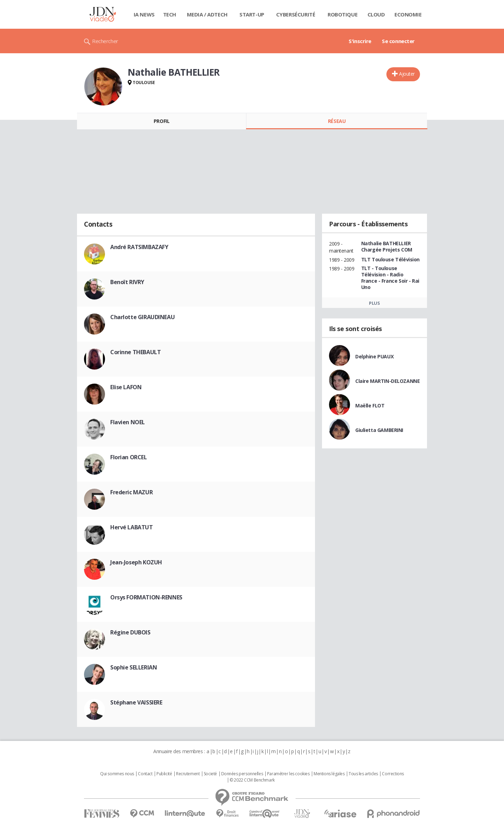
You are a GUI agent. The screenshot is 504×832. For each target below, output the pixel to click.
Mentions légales (329, 774)
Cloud (376, 14)
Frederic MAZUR (131, 492)
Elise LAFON (126, 387)
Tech (170, 14)
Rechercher (105, 41)
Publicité (164, 774)
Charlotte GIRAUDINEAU (142, 317)
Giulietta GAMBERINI (379, 430)
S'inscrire (360, 41)
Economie (408, 14)
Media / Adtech (207, 14)
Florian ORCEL (129, 457)
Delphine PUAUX (374, 356)
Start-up (252, 14)
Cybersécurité (296, 14)
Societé (210, 774)
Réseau (337, 121)
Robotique (342, 14)
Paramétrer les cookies (288, 774)
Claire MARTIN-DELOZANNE (387, 381)
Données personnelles (242, 774)
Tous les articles (363, 774)
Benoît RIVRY (127, 282)
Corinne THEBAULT (135, 352)
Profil (162, 121)
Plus (374, 303)
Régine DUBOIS (130, 632)
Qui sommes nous (117, 774)
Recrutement (188, 774)
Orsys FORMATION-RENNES (146, 597)
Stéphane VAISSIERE (136, 702)
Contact (145, 774)
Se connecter (398, 41)
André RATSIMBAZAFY (139, 247)
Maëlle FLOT (370, 405)
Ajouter (407, 74)
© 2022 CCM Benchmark (252, 780)
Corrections (393, 774)
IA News (144, 14)
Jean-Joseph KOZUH (136, 562)
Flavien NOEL (128, 422)
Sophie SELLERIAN (134, 667)
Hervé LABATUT (132, 527)
